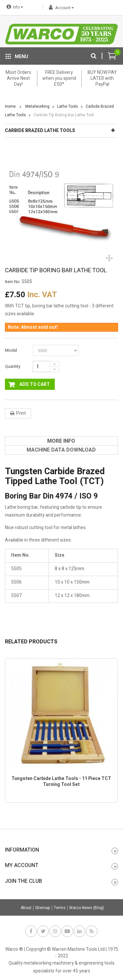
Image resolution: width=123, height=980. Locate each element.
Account (60, 8)
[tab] (61, 441)
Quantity (13, 366)
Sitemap (43, 908)
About (26, 908)
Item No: (13, 282)
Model (11, 350)
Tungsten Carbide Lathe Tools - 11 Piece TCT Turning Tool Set (61, 781)
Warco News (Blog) (87, 908)
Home (10, 106)
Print (21, 413)
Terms (60, 908)
